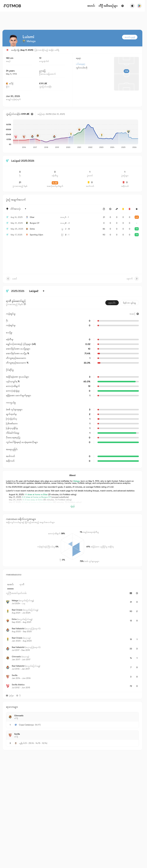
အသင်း (10, 584)
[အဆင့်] (134, 314)
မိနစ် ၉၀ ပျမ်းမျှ (129, 303)
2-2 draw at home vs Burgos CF (36, 497)
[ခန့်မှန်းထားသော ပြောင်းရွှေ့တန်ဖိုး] (32, 114)
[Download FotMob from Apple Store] (132, 6)
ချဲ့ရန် (72, 506)
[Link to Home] (12, 6)
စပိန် (10, 84)
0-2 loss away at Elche (33, 500)
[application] (76, 134)
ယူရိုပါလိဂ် (23, 743)
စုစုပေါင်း (112, 303)
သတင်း (91, 6)
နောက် (133, 279)
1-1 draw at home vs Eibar (36, 494)
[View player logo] (13, 41)
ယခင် (12, 279)
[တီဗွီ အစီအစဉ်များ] (108, 6)
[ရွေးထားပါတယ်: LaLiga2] (37, 291)
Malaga (76, 481)
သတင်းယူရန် (130, 37)
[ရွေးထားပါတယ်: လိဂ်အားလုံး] (19, 209)
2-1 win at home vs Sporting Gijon (37, 502)
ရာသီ (22, 584)
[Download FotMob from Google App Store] (139, 6)
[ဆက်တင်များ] (123, 6)
